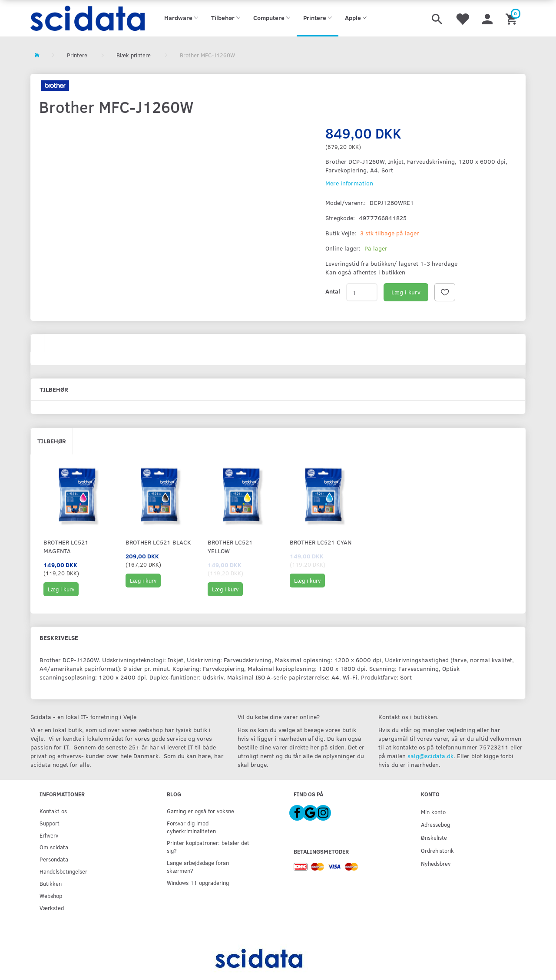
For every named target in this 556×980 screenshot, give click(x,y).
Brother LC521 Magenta (66, 546)
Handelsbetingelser (63, 871)
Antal (333, 291)
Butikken (51, 883)
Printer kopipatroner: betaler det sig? (208, 846)
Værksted (52, 908)
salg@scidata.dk (430, 756)
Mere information (349, 183)
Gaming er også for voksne (200, 811)
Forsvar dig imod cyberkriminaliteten (191, 827)
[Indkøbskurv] (512, 18)
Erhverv (49, 835)
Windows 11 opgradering (198, 883)
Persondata (54, 859)
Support (50, 823)
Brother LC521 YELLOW (230, 546)
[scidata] (88, 18)
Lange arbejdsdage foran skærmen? (198, 866)
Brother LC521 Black (158, 542)
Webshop (51, 896)
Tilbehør (52, 441)
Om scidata (54, 847)
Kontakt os (53, 811)
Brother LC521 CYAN (321, 542)
